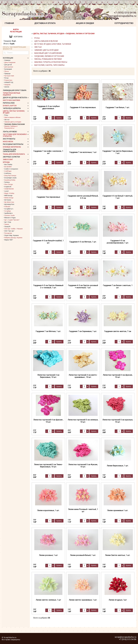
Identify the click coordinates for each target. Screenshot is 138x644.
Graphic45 (8, 187)
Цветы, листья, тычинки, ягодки (49, 34)
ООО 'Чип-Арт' (9, 231)
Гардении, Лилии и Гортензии (80, 34)
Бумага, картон (10, 106)
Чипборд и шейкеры (12, 108)
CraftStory (8, 173)
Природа (7, 73)
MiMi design (8, 195)
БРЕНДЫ (6, 162)
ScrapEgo (8, 211)
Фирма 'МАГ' (9, 240)
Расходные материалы (13, 144)
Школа (7, 87)
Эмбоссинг (8, 160)
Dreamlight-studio (10, 178)
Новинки (7, 60)
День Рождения (10, 62)
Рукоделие (8, 233)
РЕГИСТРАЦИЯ (16, 32)
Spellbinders (8, 213)
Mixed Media (8, 142)
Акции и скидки (85, 23)
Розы (37, 38)
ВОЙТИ (16, 30)
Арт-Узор (8, 222)
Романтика (8, 80)
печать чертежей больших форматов (14, 48)
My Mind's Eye (9, 202)
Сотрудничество (124, 23)
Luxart (6, 191)
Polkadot (7, 207)
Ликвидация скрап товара (15, 90)
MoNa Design (9, 198)
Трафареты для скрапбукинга (9, 151)
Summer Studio (9, 215)
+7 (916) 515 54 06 (125, 13)
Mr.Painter (8, 200)
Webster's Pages (10, 218)
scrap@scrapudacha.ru (123, 16)
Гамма (7, 224)
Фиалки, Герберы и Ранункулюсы (51, 62)
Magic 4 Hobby (9, 193)
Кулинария (8, 69)
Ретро (6, 78)
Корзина (18, 37)
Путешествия (9, 76)
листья (38, 47)
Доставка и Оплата (45, 23)
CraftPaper (8, 171)
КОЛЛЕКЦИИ (8, 58)
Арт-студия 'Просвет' (12, 220)
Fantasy (7, 182)
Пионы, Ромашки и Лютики (48, 59)
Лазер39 (7, 226)
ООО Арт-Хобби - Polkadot (13, 229)
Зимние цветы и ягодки (46, 50)
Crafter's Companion (11, 169)
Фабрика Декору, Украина (13, 238)
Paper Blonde (9, 103)
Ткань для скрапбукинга (14, 154)
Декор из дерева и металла (15, 98)
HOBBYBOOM (9, 189)
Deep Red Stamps (10, 175)
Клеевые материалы (12, 147)
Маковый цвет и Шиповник (48, 53)
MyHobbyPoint (9, 204)
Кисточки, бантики (11, 100)
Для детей (8, 65)
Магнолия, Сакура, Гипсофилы (49, 65)
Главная (9, 23)
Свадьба (7, 85)
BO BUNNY (8, 167)
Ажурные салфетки (11, 157)
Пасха (6, 71)
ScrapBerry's (9, 209)
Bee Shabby (8, 164)
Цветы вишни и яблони (46, 41)
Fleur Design (9, 184)
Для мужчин (9, 67)
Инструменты (9, 139)
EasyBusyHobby (10, 180)
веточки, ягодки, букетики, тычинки (53, 44)
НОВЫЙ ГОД (9, 82)
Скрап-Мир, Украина (11, 235)
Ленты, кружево (10, 132)
